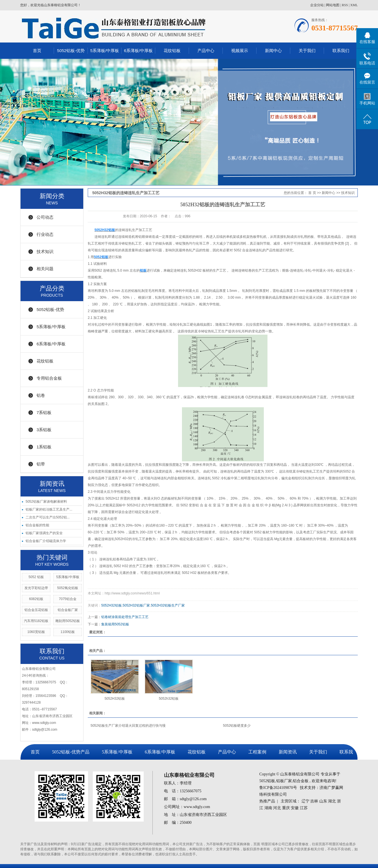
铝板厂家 (284, 781)
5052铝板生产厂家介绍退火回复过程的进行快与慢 (128, 726)
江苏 (304, 808)
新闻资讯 (288, 752)
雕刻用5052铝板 (68, 621)
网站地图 (333, 5)
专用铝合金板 (49, 378)
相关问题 (45, 269)
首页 (37, 51)
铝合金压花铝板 (36, 610)
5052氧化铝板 (68, 588)
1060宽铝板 (36, 632)
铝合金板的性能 (37, 525)
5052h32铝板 (169, 699)
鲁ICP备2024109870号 (278, 788)
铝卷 (41, 395)
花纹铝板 (172, 51)
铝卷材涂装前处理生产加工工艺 (125, 617)
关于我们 (307, 51)
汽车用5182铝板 (36, 621)
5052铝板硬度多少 (237, 726)
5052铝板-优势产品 (71, 752)
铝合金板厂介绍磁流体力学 (46, 541)
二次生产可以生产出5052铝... (48, 517)
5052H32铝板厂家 (136, 605)
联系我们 (341, 51)
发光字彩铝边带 (36, 588)
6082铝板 (36, 599)
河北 (277, 808)
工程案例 (257, 752)
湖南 (268, 808)
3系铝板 (44, 430)
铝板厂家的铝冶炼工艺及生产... (49, 509)
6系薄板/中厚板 (139, 51)
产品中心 (206, 51)
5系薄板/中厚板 (105, 51)
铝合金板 (301, 781)
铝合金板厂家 (68, 610)
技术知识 (45, 251)
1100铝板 (68, 632)
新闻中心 (273, 51)
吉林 (314, 801)
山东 (323, 801)
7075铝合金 (68, 599)
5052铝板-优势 (71, 51)
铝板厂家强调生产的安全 (44, 533)
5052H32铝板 (112, 605)
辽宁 (305, 801)
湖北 (332, 801)
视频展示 (240, 51)
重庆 (286, 808)
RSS (345, 5)
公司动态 (45, 217)
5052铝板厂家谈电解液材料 (46, 502)
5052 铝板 (36, 577)
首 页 (312, 193)
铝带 (41, 464)
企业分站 (317, 5)
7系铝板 (44, 412)
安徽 (295, 808)
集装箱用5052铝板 (115, 624)
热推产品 (267, 801)
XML (354, 5)
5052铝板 (267, 781)
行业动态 (45, 234)
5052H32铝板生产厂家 (168, 605)
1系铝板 (44, 447)
